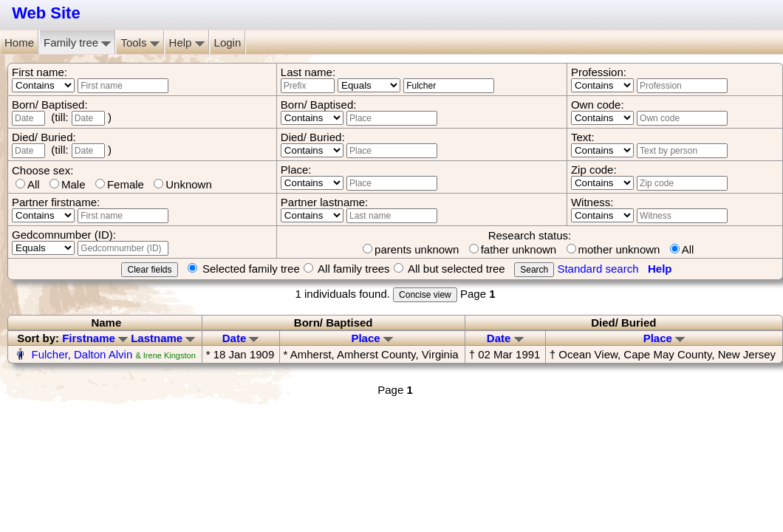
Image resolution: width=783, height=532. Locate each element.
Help (187, 42)
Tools (140, 42)
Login (228, 42)
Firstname (95, 338)
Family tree (77, 42)
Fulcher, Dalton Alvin (82, 354)
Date (241, 338)
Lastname (163, 338)
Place (372, 338)
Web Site (46, 13)
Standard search (598, 269)
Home (19, 42)
